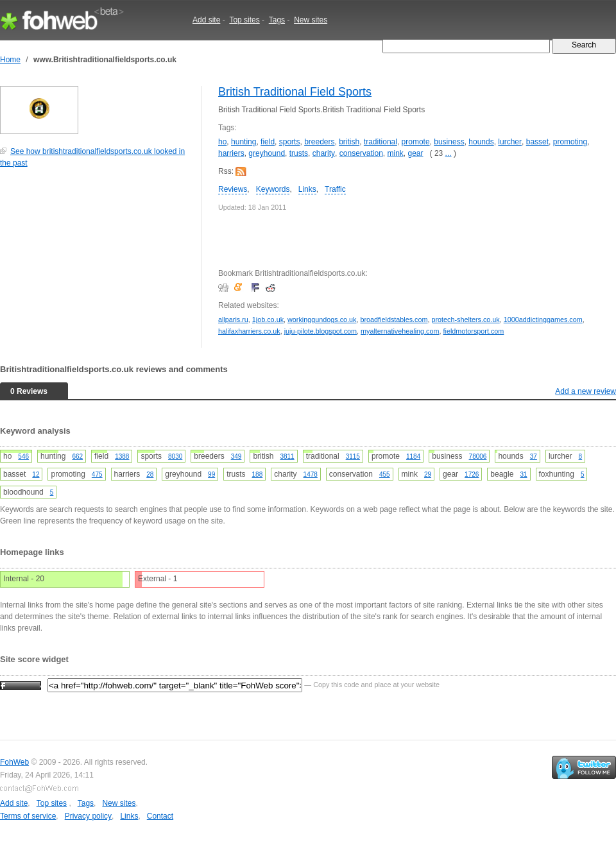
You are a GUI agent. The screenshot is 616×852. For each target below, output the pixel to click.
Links (307, 189)
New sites (311, 20)
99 (211, 474)
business (449, 142)
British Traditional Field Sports (295, 92)
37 (534, 456)
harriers (231, 153)
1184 (413, 456)
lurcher (510, 142)
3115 (353, 456)
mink (396, 153)
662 (77, 456)
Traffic (335, 189)
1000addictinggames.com (543, 319)
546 (23, 456)
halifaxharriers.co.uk (249, 331)
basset (537, 142)
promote (416, 142)
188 (258, 474)
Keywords (273, 189)
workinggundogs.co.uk (322, 319)
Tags (277, 20)
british (349, 142)
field (268, 142)
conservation (361, 153)
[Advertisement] (96, 264)
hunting (244, 142)
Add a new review (586, 391)
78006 (478, 456)
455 (385, 474)
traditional (381, 142)
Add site (206, 20)
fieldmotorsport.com (474, 331)
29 (428, 474)
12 (36, 474)
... (449, 153)
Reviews (233, 189)
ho (222, 142)
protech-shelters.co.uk (466, 319)
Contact (160, 816)
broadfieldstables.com (394, 319)
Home (10, 60)
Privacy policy (88, 816)
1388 (122, 456)
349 (236, 456)
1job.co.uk (268, 319)
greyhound (267, 153)
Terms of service (28, 816)
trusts (299, 153)
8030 (175, 456)
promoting (570, 142)
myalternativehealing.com (400, 331)
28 (150, 474)
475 (97, 474)
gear (416, 153)
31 (523, 474)
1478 (311, 474)
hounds (481, 142)
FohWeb (14, 762)
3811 (287, 456)
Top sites (244, 20)
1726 (472, 474)
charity (324, 153)
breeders (319, 142)
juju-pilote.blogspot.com (321, 331)
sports (290, 142)
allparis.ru (233, 319)
